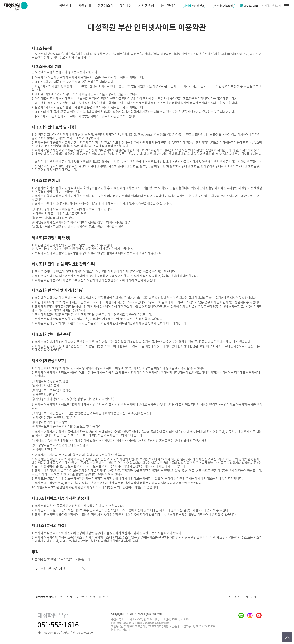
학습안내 (85, 5)
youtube (259, 615)
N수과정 (126, 5)
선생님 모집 (235, 597)
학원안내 (65, 5)
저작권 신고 (252, 597)
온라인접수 (169, 5)
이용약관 (104, 597)
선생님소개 (105, 5)
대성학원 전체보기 (272, 6)
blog (241, 615)
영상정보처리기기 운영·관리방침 (77, 597)
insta (250, 615)
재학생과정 (146, 5)
